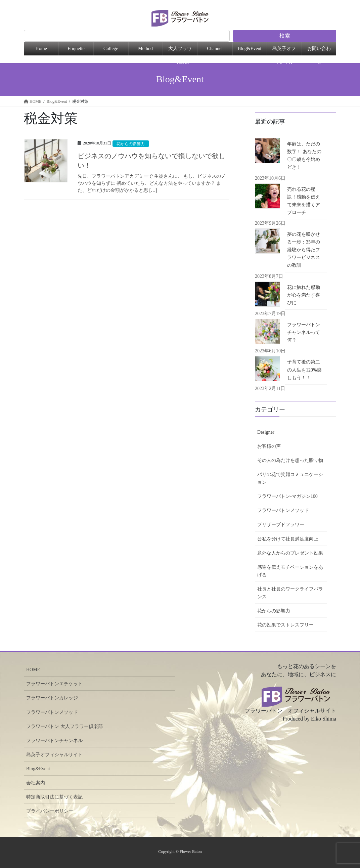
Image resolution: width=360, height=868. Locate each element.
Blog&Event (250, 49)
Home (41, 49)
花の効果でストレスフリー (285, 625)
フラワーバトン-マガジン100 (287, 496)
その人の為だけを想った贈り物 (290, 460)
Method (145, 49)
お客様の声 (269, 446)
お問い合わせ (319, 51)
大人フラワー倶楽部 (180, 51)
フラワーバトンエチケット (54, 684)
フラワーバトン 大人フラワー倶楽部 (64, 726)
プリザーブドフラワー (281, 525)
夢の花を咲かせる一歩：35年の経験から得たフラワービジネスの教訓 (304, 250)
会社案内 (36, 783)
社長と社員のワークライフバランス (290, 593)
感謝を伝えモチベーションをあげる (290, 571)
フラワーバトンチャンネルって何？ (304, 332)
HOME (33, 670)
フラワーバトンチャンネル (54, 741)
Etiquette (76, 49)
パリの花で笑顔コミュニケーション (290, 478)
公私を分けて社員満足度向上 (288, 539)
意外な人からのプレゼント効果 (290, 553)
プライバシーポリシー (50, 811)
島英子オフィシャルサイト (54, 755)
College (111, 49)
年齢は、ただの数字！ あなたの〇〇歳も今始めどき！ (304, 156)
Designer (266, 432)
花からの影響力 (132, 144)
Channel (215, 49)
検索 (285, 36)
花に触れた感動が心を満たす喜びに (304, 295)
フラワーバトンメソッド (283, 510)
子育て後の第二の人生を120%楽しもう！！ (304, 370)
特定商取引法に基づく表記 (54, 797)
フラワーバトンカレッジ (52, 698)
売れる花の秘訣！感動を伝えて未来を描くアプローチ (304, 201)
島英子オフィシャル (284, 51)
